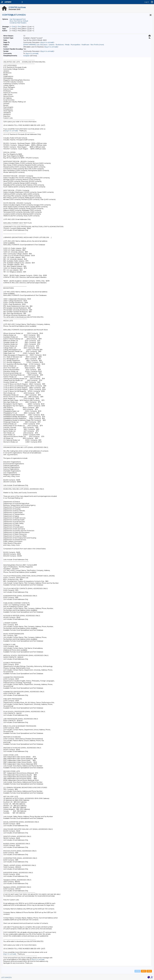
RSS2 (149, 971)
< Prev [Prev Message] (19, 27)
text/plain (27, 56)
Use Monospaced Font (18, 19)
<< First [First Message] (13, 27)
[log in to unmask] (47, 42)
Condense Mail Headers (18, 23)
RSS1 (144, 971)
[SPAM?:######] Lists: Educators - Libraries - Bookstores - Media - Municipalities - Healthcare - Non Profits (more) (64, 45)
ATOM (138, 971)
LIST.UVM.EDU (6, 977)
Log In (147, 2)
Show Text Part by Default (19, 21)
